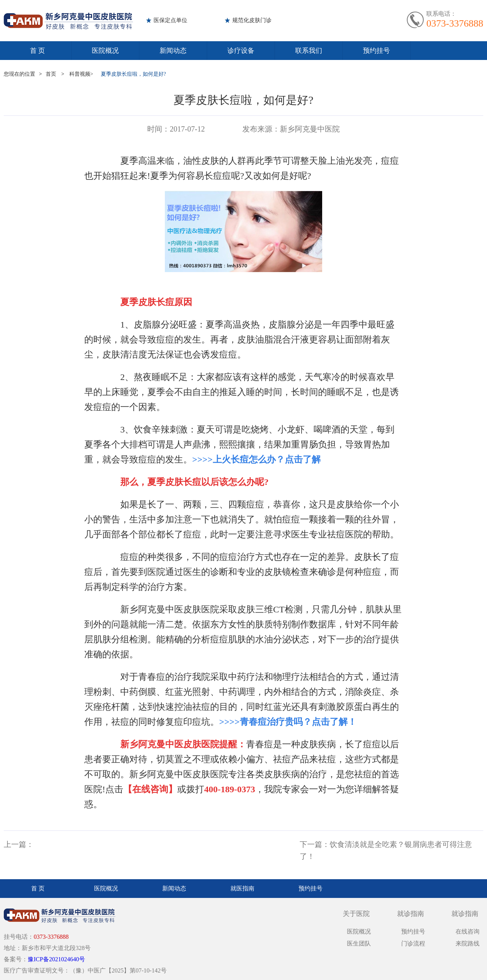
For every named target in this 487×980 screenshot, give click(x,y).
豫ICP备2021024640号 (56, 959)
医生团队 (359, 943)
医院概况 (105, 51)
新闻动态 (173, 51)
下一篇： (315, 844)
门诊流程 (413, 943)
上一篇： (19, 844)
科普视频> (81, 74)
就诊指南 (411, 914)
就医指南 (242, 888)
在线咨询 (468, 931)
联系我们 (309, 51)
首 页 (38, 51)
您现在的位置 (19, 74)
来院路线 (468, 943)
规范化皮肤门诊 (252, 20)
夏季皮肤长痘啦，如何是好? (133, 74)
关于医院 (356, 914)
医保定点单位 (170, 20)
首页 (51, 74)
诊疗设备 (241, 51)
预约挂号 (376, 51)
